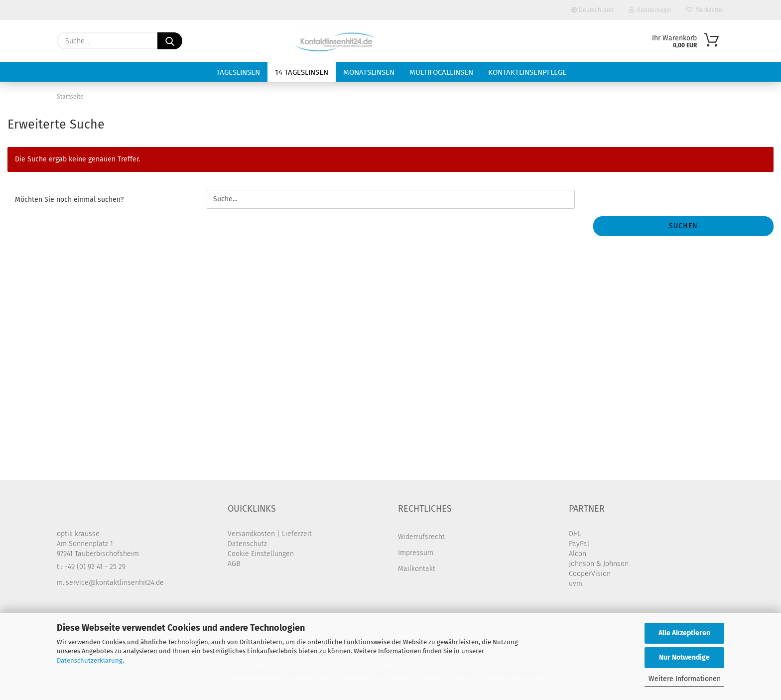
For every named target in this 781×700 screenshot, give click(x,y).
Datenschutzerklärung (90, 660)
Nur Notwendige (684, 657)
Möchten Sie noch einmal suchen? (69, 200)
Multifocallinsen (441, 72)
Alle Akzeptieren (684, 633)
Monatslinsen (369, 72)
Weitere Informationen (685, 679)
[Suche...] (170, 41)
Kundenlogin (650, 10)
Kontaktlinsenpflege (527, 72)
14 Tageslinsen (302, 72)
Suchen (683, 226)
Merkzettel (705, 10)
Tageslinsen (238, 72)
